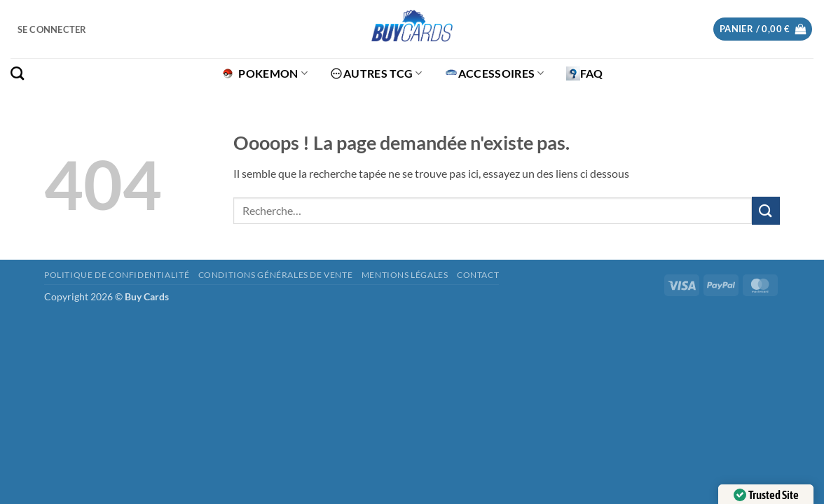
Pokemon (264, 73)
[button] (52, 29)
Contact (478, 275)
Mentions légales (405, 275)
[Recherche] (17, 73)
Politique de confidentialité (117, 275)
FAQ (585, 73)
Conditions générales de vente (276, 275)
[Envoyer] (766, 210)
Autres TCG (376, 73)
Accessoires (494, 73)
